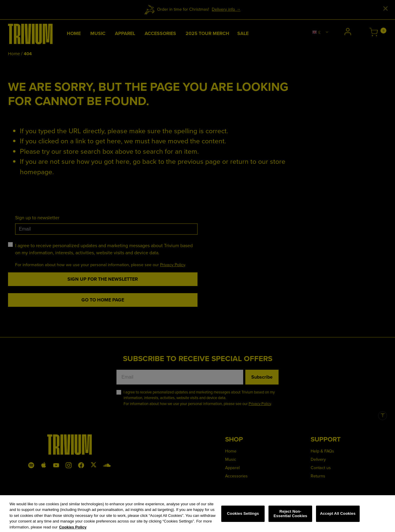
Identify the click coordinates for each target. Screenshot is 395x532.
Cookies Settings (243, 516)
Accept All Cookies (338, 516)
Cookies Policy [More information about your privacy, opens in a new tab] (73, 529)
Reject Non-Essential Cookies (290, 516)
